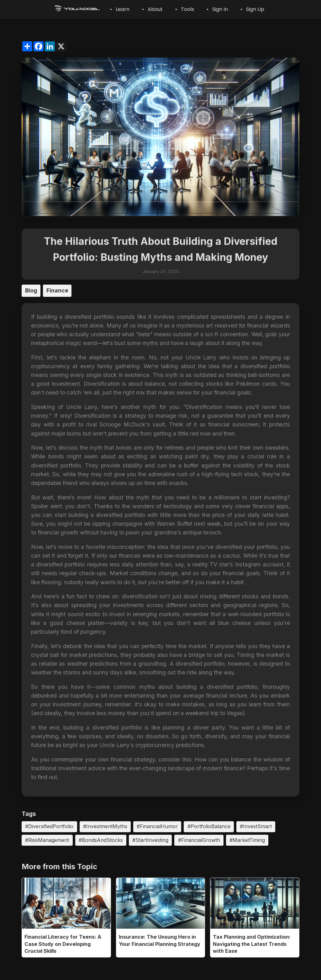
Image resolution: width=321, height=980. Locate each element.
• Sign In (217, 9)
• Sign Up (252, 9)
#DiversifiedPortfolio (49, 826)
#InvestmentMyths (105, 826)
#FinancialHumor (157, 826)
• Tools (185, 9)
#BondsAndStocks (101, 840)
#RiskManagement (47, 840)
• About (152, 9)
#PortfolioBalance (209, 826)
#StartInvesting (150, 840)
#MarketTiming (247, 840)
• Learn (120, 9)
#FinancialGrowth (199, 840)
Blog (31, 290)
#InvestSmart (256, 826)
